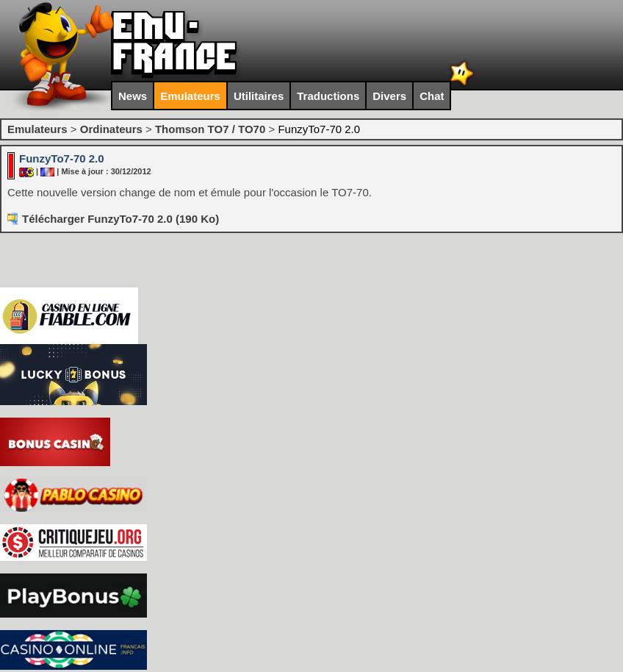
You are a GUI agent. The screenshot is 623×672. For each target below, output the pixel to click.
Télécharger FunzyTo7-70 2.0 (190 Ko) (120, 219)
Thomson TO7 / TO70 (210, 129)
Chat (432, 96)
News (133, 96)
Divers (389, 96)
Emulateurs (190, 96)
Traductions (328, 96)
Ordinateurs (111, 129)
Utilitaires (259, 96)
